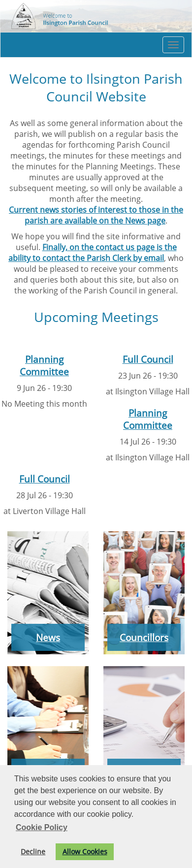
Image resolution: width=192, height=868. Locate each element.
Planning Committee (44, 365)
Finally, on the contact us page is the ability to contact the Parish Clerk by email (93, 253)
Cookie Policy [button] (42, 827)
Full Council (148, 359)
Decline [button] (33, 852)
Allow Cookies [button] (85, 852)
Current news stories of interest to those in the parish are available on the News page (96, 215)
